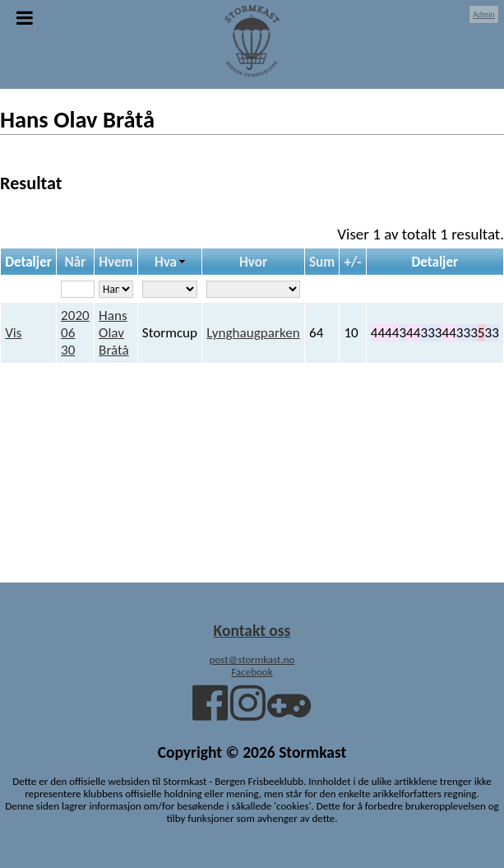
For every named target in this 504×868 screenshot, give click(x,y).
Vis (13, 333)
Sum (322, 262)
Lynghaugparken (253, 333)
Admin (484, 14)
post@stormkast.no (252, 659)
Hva (166, 262)
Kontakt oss (252, 630)
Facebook (252, 672)
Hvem (116, 262)
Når (76, 262)
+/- (352, 262)
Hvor (253, 262)
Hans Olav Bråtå (114, 333)
